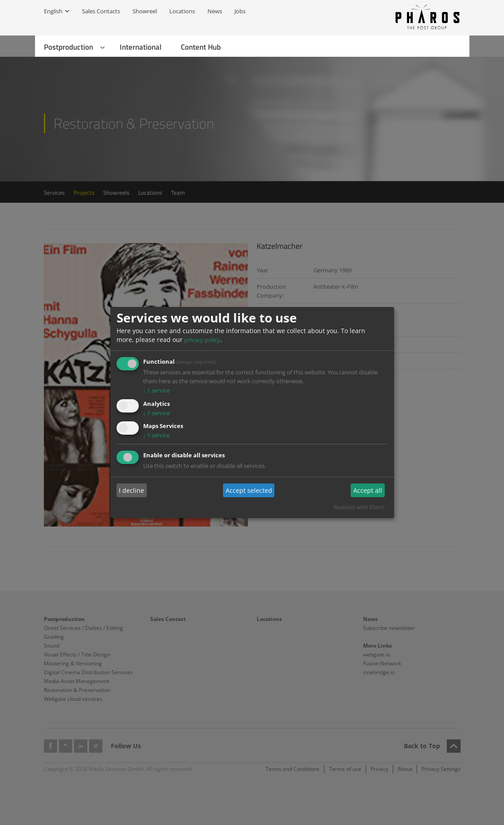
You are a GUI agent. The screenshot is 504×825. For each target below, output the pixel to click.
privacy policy (202, 340)
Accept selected (249, 490)
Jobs (240, 11)
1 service (157, 390)
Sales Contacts (101, 11)
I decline (131, 490)
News (215, 11)
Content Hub (201, 47)
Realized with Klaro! (359, 507)
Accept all (368, 490)
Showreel (145, 11)
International (141, 47)
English (53, 11)
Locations (182, 11)
